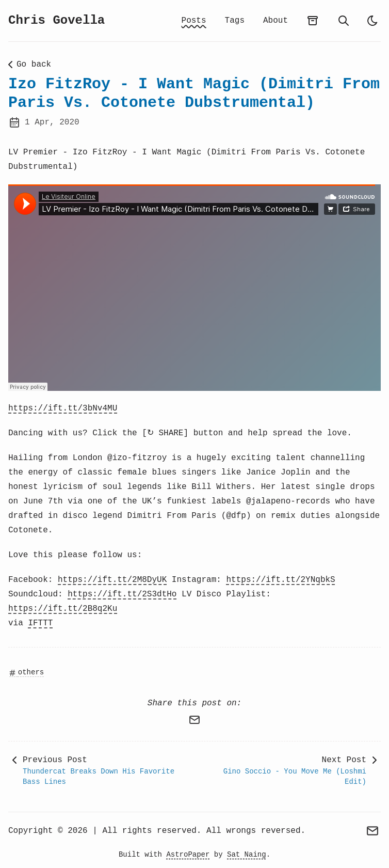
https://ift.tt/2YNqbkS (280, 580)
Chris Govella (56, 20)
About (275, 21)
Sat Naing (247, 855)
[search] (344, 21)
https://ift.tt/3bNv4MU (63, 408)
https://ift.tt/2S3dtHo (122, 594)
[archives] (313, 21)
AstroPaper (188, 855)
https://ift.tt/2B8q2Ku (63, 609)
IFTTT (40, 623)
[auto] (372, 21)
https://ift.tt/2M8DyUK (112, 580)
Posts (194, 21)
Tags (235, 21)
